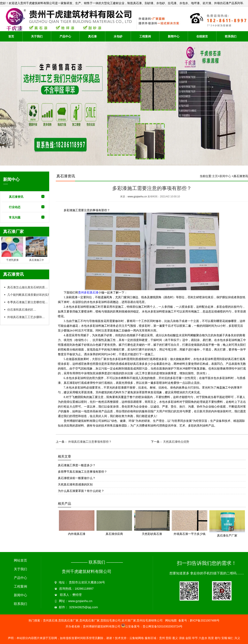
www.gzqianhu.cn (137, 197)
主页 (215, 176)
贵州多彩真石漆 (88, 293)
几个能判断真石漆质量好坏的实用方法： (33, 295)
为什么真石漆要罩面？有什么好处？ (81, 491)
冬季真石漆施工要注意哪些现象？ (29, 302)
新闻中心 (174, 36)
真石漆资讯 (16, 197)
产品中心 (65, 36)
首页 (11, 36)
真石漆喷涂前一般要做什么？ (77, 478)
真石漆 (92, 36)
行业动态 (15, 207)
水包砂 (118, 36)
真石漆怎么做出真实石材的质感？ (29, 287)
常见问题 (15, 217)
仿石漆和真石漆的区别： (23, 310)
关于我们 (37, 36)
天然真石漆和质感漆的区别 (75, 484)
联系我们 (231, 36)
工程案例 (145, 36)
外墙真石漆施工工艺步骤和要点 (27, 317)
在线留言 (202, 36)
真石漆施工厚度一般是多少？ (77, 465)
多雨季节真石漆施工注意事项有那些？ (82, 472)
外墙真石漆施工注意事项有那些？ (89, 442)
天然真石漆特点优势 (176, 442)
